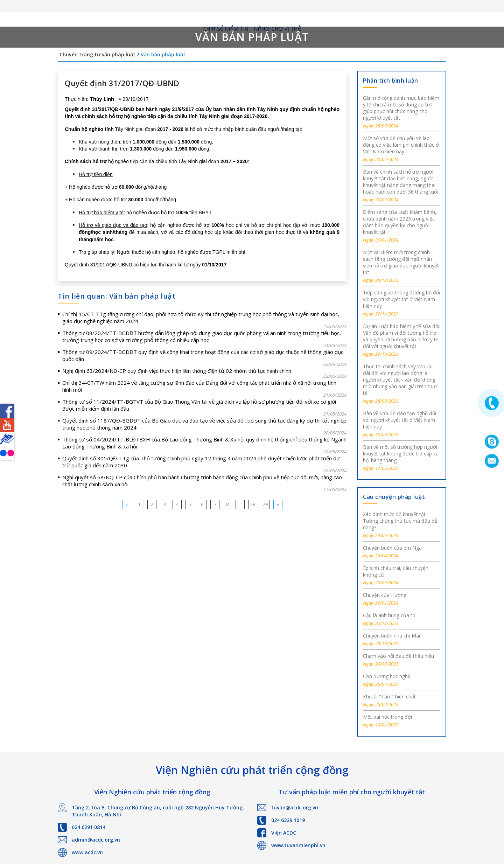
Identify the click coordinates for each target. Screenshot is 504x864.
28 (253, 504)
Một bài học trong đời (387, 717)
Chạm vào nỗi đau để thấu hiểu (398, 656)
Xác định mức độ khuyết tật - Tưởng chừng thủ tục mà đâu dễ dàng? (400, 521)
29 (265, 504)
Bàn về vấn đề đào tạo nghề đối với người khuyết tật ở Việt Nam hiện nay (400, 420)
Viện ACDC (284, 833)
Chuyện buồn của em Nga (392, 548)
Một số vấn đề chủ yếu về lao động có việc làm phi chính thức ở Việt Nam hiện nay (401, 145)
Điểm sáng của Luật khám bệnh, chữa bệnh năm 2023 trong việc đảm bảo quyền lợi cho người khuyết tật (400, 222)
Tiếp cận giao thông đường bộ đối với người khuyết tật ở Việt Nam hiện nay (401, 299)
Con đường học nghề (387, 676)
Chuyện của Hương (385, 595)
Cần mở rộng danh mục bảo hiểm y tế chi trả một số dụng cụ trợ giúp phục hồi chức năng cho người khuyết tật (401, 108)
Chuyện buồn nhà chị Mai (391, 636)
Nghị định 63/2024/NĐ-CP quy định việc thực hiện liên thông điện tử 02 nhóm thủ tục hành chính (177, 371)
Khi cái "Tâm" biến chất (389, 696)
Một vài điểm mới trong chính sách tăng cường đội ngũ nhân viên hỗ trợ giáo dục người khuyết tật (401, 262)
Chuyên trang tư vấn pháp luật (97, 54)
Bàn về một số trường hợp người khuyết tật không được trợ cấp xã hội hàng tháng (401, 454)
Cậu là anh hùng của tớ (389, 615)
